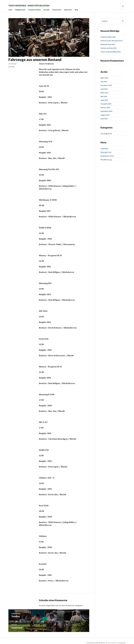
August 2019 (105, 114)
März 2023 (104, 91)
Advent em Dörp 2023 (109, 47)
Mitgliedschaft (23, 8)
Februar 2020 (105, 106)
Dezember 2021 (106, 102)
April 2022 (104, 99)
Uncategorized (106, 132)
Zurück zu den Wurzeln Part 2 (112, 39)
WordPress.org (106, 158)
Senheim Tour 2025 (108, 43)
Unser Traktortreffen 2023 (111, 50)
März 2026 (104, 77)
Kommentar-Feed (107, 155)
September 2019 (106, 110)
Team (13, 8)
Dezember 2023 (106, 84)
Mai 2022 (104, 95)
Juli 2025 (104, 80)
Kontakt (50, 8)
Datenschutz (60, 8)
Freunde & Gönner (37, 8)
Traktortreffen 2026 (108, 36)
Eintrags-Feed (106, 151)
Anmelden (104, 147)
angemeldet (50, 604)
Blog (79, 8)
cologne (11, 65)
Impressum (71, 8)
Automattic (122, 641)
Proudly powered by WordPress (96, 641)
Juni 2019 (104, 117)
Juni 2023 (104, 88)
